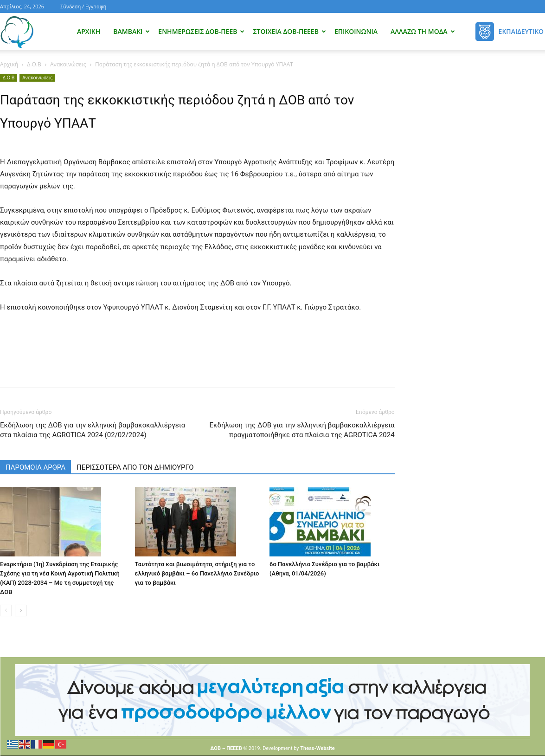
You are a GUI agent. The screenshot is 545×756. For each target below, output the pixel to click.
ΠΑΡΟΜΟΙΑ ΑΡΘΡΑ (35, 467)
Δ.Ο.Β (34, 64)
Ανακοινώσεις (68, 64)
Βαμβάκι (131, 31)
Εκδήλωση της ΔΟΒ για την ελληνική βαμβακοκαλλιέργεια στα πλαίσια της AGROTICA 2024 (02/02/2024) (93, 430)
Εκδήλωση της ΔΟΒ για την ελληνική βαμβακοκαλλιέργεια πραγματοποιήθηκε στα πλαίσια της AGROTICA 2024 (302, 430)
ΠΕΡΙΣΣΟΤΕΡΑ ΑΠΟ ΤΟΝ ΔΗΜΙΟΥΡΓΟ (135, 467)
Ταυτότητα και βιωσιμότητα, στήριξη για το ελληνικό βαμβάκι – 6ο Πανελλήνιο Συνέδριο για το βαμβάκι (197, 573)
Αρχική (89, 31)
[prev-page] (6, 611)
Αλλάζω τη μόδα (423, 31)
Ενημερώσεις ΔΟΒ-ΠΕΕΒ (201, 31)
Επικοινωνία (356, 31)
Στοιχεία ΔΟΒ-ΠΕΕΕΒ (289, 31)
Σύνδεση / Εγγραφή (83, 6)
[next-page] (21, 611)
